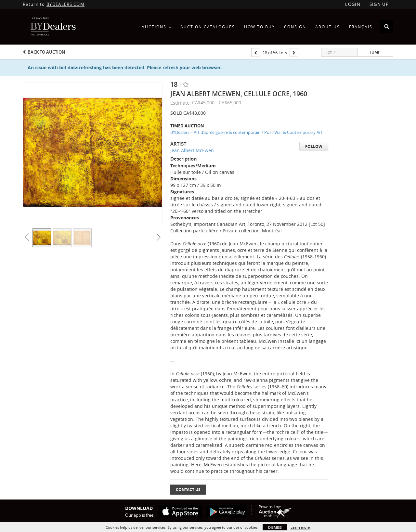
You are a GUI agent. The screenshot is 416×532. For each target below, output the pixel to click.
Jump (375, 52)
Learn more (300, 527)
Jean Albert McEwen (192, 150)
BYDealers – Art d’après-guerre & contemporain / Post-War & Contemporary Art (246, 132)
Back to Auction (46, 52)
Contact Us (188, 490)
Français (361, 27)
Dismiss (275, 527)
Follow (314, 146)
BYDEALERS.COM (65, 4)
